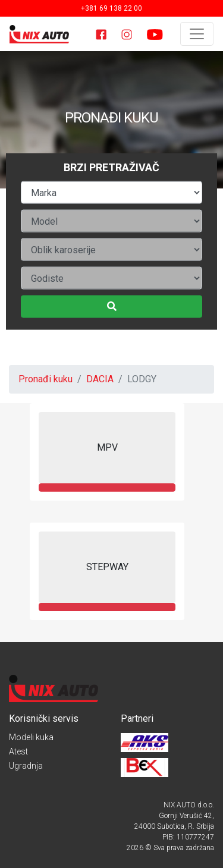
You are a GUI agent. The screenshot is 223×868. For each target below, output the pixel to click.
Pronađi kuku (45, 379)
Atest (18, 751)
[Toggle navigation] (197, 34)
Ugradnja (26, 766)
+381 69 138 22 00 (111, 8)
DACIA (100, 379)
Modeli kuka (31, 737)
